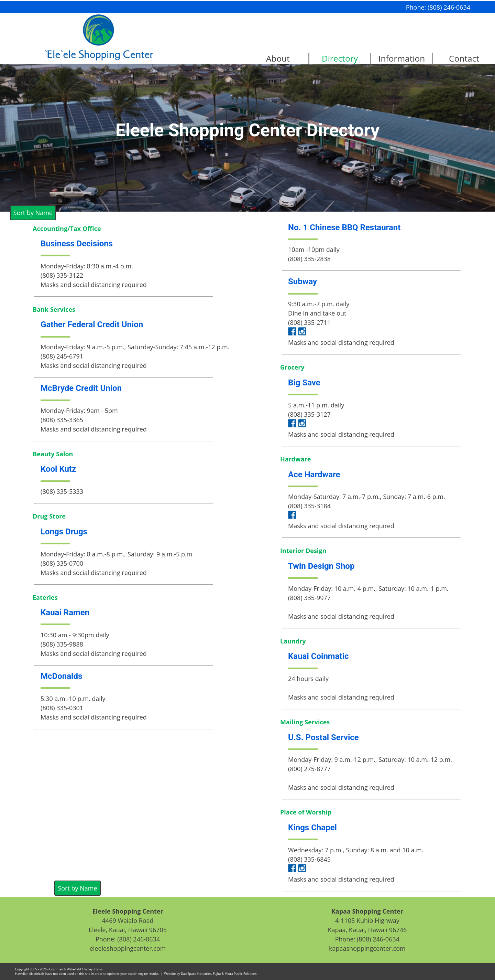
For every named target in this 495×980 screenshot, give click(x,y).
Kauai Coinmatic (318, 656)
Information (402, 58)
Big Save (304, 383)
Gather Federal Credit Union (92, 324)
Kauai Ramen (65, 612)
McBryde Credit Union (81, 388)
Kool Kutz (58, 469)
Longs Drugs (64, 532)
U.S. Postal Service (323, 737)
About (278, 58)
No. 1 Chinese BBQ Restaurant (344, 227)
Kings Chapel (312, 828)
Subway (302, 281)
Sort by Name (33, 213)
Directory (340, 58)
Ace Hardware (314, 475)
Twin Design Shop (321, 566)
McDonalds (61, 676)
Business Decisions (77, 244)
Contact (464, 58)
